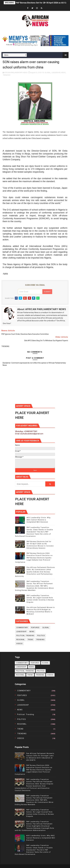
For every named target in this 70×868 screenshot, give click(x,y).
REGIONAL (21, 640)
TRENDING (7, 75)
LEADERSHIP (56, 72)
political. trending (25, 636)
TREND (30, 640)
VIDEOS (19, 644)
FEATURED (35, 628)
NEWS (63, 72)
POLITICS (41, 636)
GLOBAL (48, 72)
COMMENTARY (22, 628)
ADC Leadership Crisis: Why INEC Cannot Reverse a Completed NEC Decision (39, 520)
